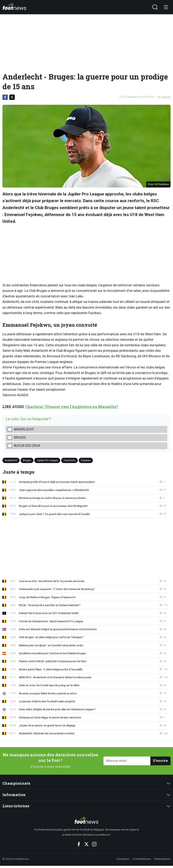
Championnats (16, 783)
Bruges (20, 437)
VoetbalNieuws (142, 859)
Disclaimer (123, 859)
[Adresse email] (127, 761)
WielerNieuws (162, 859)
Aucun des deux (27, 446)
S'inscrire (160, 761)
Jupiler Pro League (47, 460)
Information (14, 795)
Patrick (166, 97)
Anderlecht (24, 429)
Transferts (69, 460)
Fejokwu (86, 460)
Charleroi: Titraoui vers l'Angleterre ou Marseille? (72, 407)
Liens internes (16, 806)
